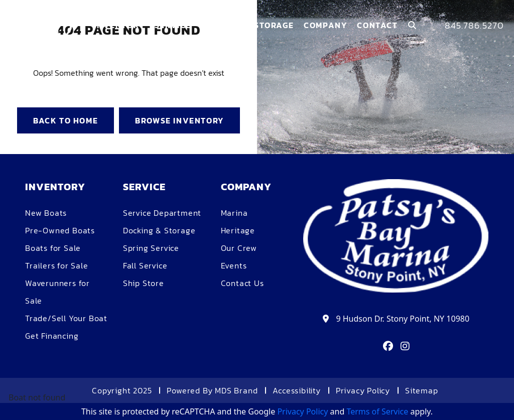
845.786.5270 (474, 25)
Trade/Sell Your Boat (66, 318)
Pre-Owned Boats (60, 230)
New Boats (46, 213)
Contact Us (242, 283)
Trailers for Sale (57, 265)
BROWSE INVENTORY (179, 120)
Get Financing (52, 336)
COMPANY (325, 25)
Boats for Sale (53, 248)
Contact (377, 25)
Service (173, 25)
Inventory (119, 25)
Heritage (238, 230)
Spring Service (151, 248)
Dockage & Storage (247, 25)
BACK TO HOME (66, 120)
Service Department (162, 213)
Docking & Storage (159, 230)
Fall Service (145, 265)
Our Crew (239, 248)
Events (234, 265)
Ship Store (144, 283)
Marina (234, 213)
